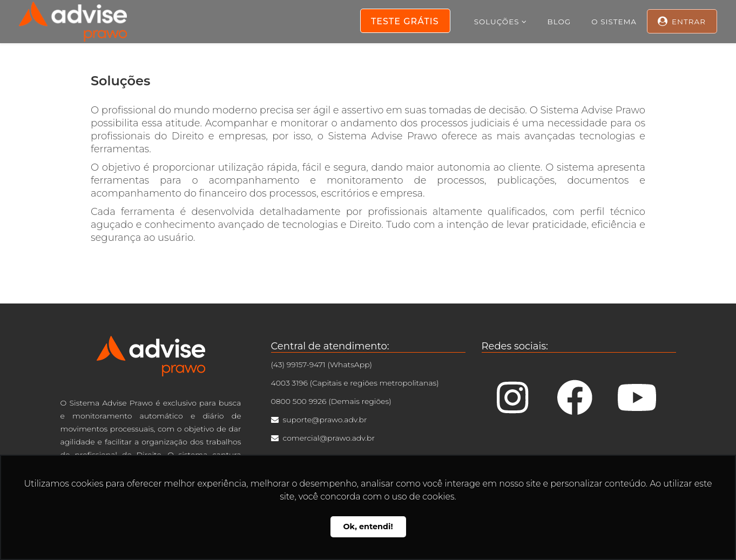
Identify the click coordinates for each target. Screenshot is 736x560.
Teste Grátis (405, 21)
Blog (559, 22)
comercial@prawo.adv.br (329, 438)
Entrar (689, 22)
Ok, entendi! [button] (368, 527)
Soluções (497, 22)
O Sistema (614, 22)
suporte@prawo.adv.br (325, 420)
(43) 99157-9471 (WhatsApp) (322, 365)
